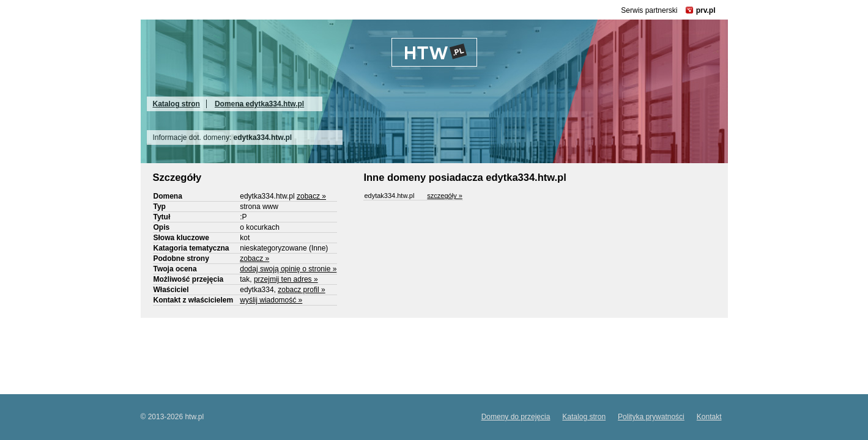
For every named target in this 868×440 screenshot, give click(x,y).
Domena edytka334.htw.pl (259, 104)
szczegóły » (444, 196)
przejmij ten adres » (286, 279)
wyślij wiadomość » (271, 300)
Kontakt (709, 417)
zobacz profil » (301, 290)
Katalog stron (176, 104)
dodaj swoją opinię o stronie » (288, 269)
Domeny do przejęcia (516, 417)
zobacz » (311, 196)
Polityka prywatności (651, 417)
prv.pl (706, 10)
